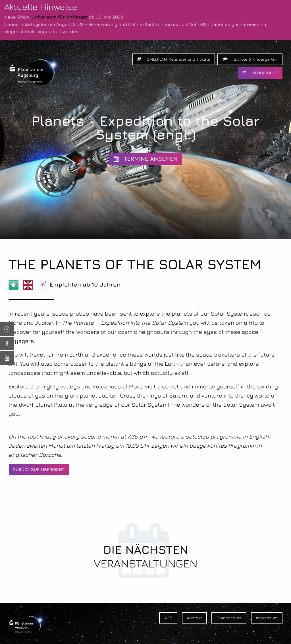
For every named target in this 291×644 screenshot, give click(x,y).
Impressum (267, 618)
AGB (168, 618)
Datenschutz (229, 618)
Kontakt (194, 618)
